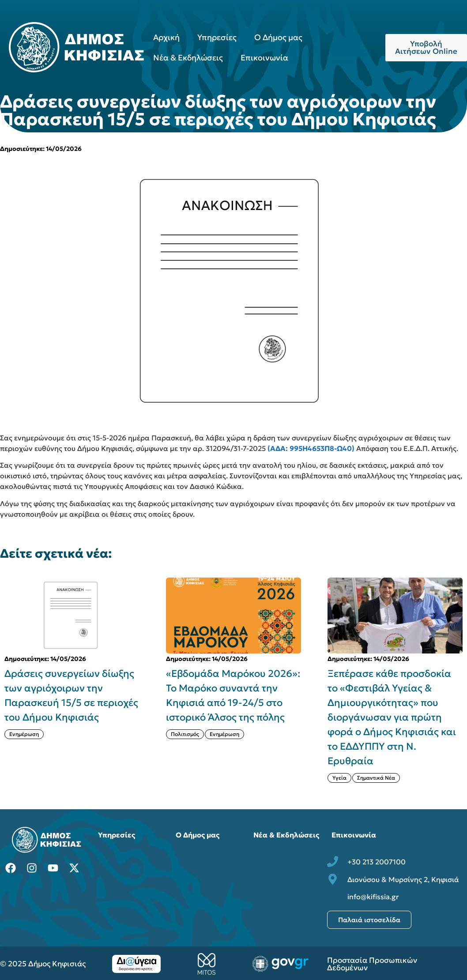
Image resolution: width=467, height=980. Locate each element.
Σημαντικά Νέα (376, 778)
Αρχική (166, 37)
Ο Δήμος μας (278, 37)
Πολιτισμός (185, 734)
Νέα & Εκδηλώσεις (188, 58)
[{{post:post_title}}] (72, 616)
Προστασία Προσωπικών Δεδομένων (372, 964)
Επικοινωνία (264, 58)
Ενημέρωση (24, 734)
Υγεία (339, 778)
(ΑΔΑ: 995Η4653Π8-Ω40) (311, 448)
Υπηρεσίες (217, 37)
